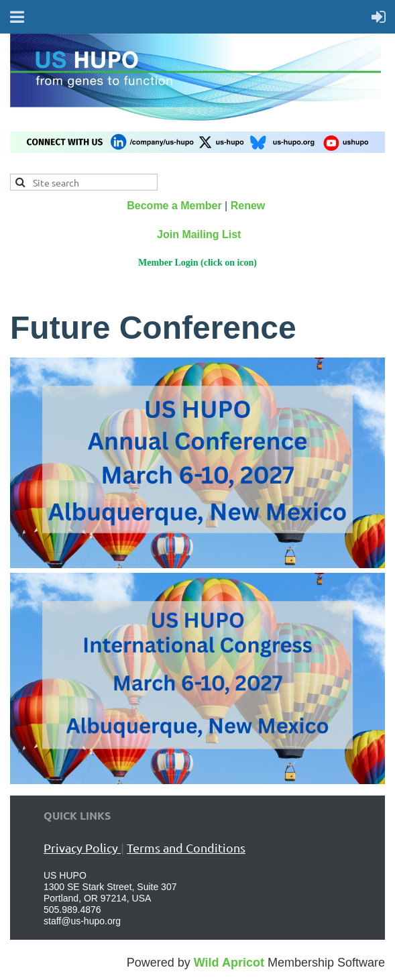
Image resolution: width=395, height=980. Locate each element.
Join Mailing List (199, 234)
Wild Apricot (229, 963)
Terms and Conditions (186, 848)
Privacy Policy (82, 848)
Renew (248, 206)
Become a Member (174, 206)
